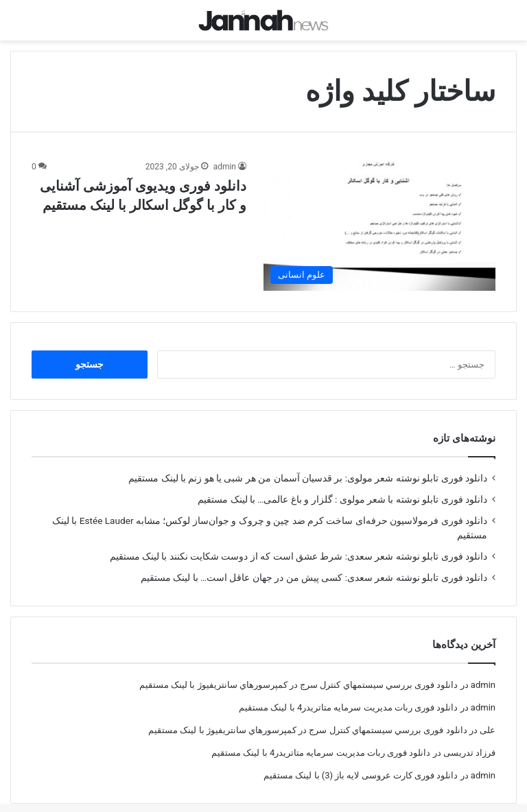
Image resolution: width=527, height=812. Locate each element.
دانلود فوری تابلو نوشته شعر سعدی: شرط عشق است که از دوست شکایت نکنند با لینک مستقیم (298, 544)
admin (225, 154)
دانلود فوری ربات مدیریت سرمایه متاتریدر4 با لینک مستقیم (348, 695)
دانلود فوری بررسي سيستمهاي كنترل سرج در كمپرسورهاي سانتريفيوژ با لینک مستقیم (298, 672)
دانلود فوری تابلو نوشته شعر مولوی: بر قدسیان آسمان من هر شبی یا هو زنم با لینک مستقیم (308, 466)
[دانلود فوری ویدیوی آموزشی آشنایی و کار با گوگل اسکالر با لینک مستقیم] (379, 213)
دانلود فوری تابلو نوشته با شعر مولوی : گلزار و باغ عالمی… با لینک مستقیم (342, 487)
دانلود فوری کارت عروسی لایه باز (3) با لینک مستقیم (361, 763)
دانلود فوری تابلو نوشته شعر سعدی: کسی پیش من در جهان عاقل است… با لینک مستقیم (314, 565)
